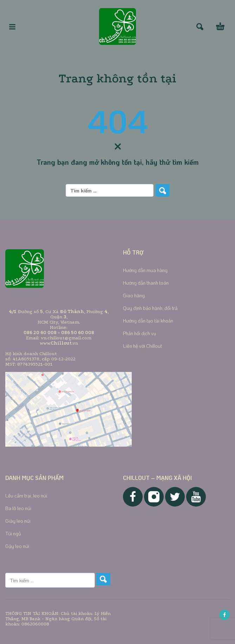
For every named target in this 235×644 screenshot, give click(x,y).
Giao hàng (134, 295)
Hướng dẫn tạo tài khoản (148, 321)
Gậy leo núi (17, 546)
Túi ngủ (13, 533)
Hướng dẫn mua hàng (145, 270)
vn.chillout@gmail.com (66, 338)
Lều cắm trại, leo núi (26, 496)
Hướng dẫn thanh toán (146, 283)
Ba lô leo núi (18, 508)
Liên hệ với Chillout (142, 346)
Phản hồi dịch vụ (140, 333)
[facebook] (224, 615)
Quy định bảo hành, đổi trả (150, 308)
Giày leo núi (18, 521)
